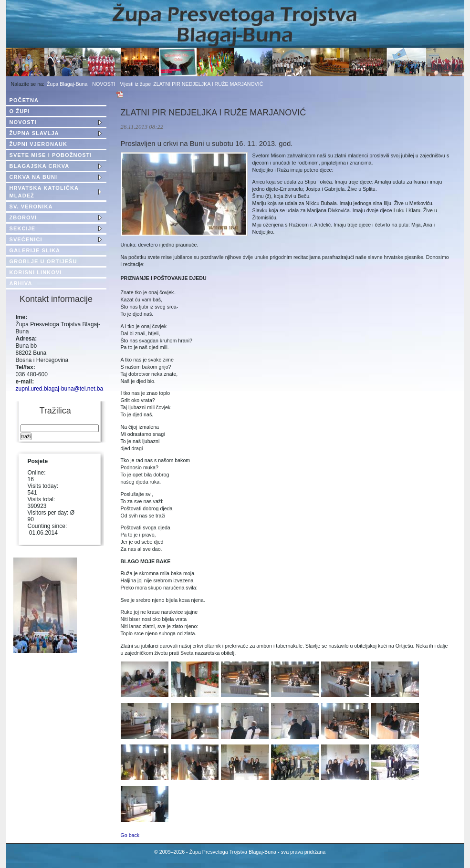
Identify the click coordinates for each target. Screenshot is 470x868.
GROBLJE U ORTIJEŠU (43, 261)
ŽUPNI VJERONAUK (39, 144)
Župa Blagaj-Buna (67, 84)
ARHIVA (21, 283)
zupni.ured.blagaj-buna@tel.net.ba (60, 389)
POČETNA (24, 100)
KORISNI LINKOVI (36, 272)
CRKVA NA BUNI (34, 177)
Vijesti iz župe (135, 84)
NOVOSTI (104, 84)
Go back (130, 835)
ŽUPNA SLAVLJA (34, 133)
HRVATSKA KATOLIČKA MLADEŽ (44, 192)
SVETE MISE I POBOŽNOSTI (51, 155)
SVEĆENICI (26, 239)
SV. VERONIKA (31, 207)
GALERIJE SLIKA (35, 250)
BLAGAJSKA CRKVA (40, 166)
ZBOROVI (23, 217)
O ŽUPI (20, 111)
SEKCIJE (23, 228)
